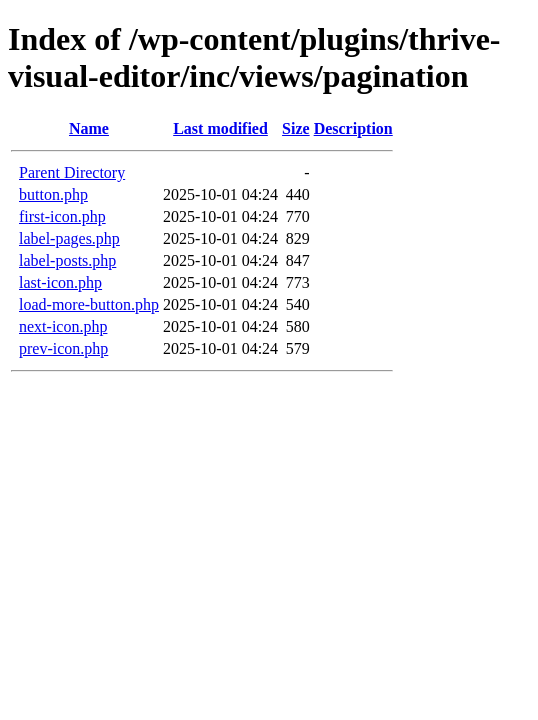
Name (89, 128)
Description (353, 128)
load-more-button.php (89, 304)
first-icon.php (62, 216)
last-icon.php (60, 282)
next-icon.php (63, 326)
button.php (53, 194)
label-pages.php (69, 238)
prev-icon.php (63, 348)
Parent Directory (72, 172)
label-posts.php (67, 260)
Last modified (220, 128)
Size (296, 128)
